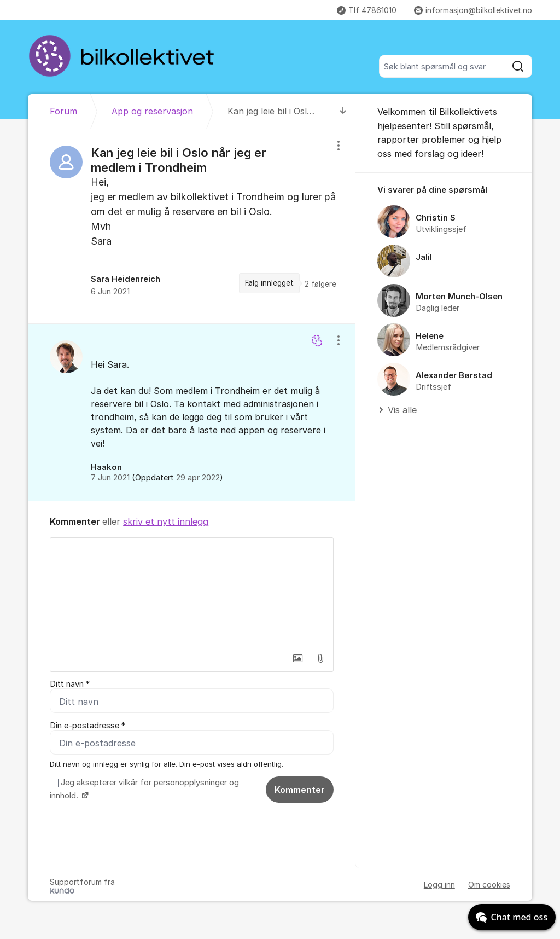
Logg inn (439, 885)
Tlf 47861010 (367, 10)
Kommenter (300, 790)
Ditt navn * (70, 684)
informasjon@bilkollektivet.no (473, 10)
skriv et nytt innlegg (166, 521)
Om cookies (489, 885)
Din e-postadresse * (87, 726)
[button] (297, 658)
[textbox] (192, 593)
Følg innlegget (269, 283)
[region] (192, 226)
